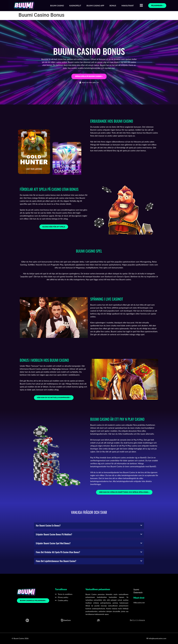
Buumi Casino (57, 6)
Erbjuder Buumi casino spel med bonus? (53, 543)
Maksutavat (128, 6)
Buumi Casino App (95, 6)
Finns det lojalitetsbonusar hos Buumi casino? (56, 561)
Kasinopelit (75, 6)
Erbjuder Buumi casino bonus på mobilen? (54, 534)
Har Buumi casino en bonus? (48, 525)
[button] (89, 526)
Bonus (113, 6)
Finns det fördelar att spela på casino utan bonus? (58, 552)
